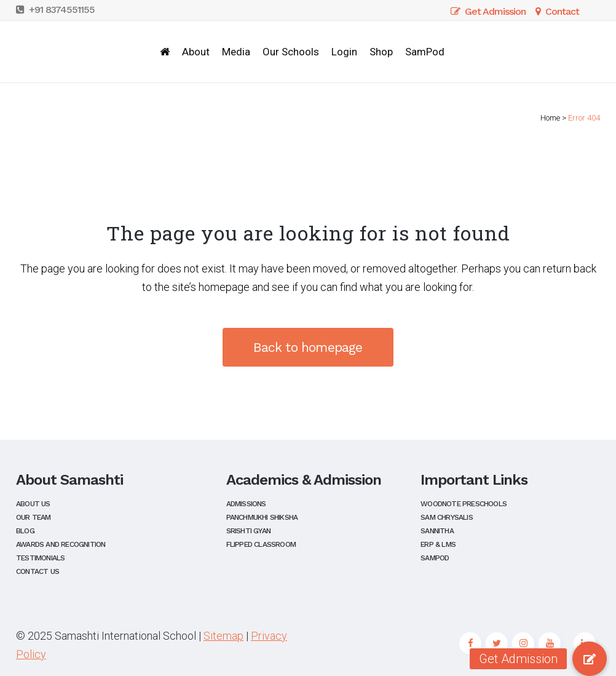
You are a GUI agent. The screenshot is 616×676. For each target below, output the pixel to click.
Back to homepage (308, 347)
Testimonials (40, 558)
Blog (25, 531)
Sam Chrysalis (447, 518)
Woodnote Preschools (464, 504)
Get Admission (488, 11)
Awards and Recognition (61, 545)
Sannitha (437, 531)
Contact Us (38, 572)
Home (550, 118)
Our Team (34, 518)
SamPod (435, 558)
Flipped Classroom (261, 545)
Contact (555, 11)
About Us (33, 504)
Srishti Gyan (248, 531)
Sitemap (223, 636)
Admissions (246, 504)
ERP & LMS (438, 545)
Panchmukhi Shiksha (262, 518)
